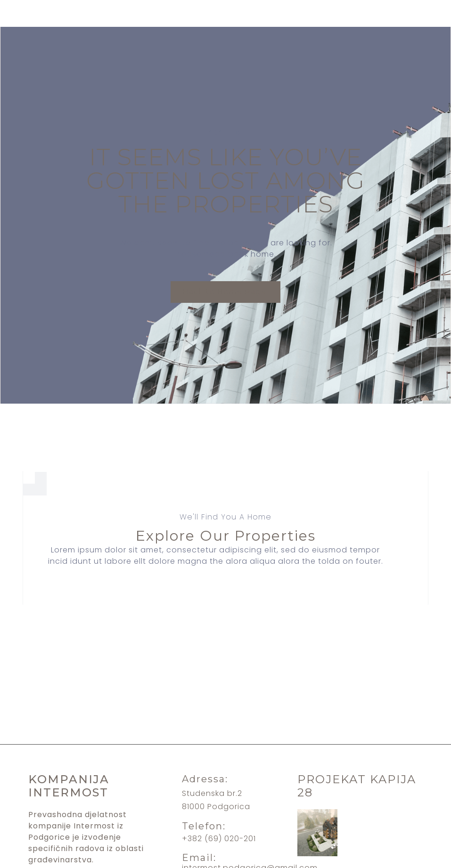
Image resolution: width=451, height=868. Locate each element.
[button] (225, 292)
